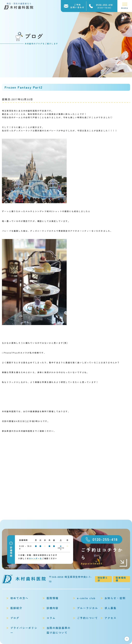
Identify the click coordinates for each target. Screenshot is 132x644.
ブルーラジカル (87, 608)
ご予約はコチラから (104, 556)
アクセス (111, 618)
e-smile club (86, 598)
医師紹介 (16, 608)
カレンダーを (36, 558)
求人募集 (111, 608)
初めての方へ (19, 598)
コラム (51, 618)
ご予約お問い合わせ (77, 6)
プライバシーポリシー (24, 630)
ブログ (15, 618)
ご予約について (87, 618)
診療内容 (53, 608)
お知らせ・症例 (115, 598)
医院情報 (53, 598)
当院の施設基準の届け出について (59, 630)
